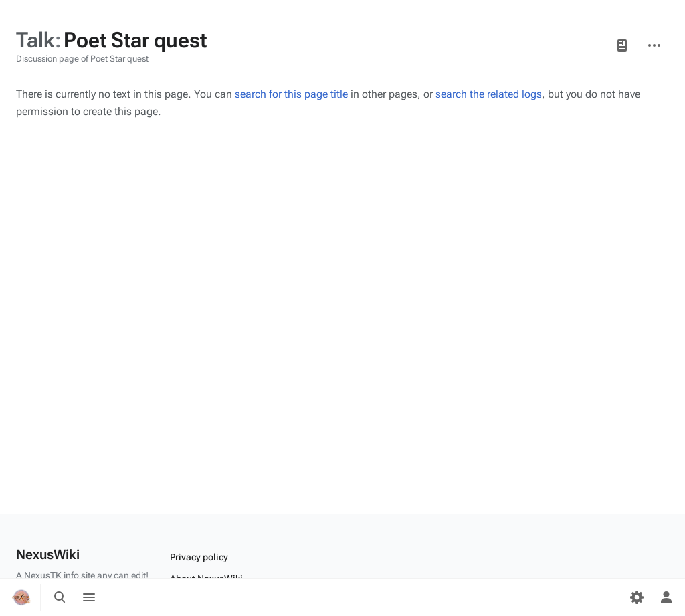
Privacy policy (199, 557)
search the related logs (489, 94)
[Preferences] (637, 597)
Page (622, 45)
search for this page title (291, 94)
